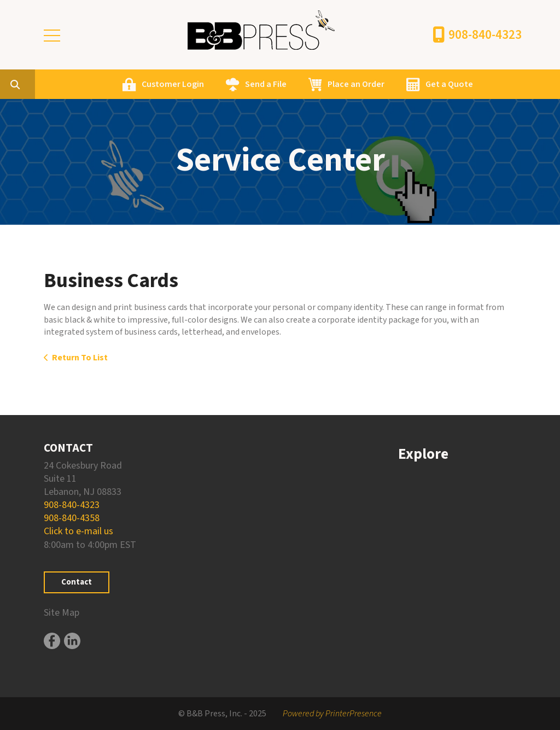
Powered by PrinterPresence (332, 714)
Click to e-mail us (78, 531)
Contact (77, 582)
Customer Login (225, 84)
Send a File (318, 84)
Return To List (80, 358)
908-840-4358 (72, 518)
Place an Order (408, 84)
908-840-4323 (485, 35)
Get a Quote (501, 84)
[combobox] (84, 84)
